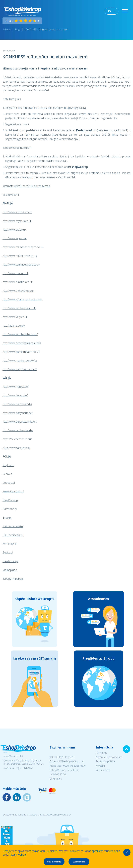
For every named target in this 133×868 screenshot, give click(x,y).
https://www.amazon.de (16, 448)
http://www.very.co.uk (15, 317)
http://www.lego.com (15, 238)
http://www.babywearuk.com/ (20, 369)
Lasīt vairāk (19, 855)
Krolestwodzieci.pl (13, 491)
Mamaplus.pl (10, 570)
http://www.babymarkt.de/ (18, 413)
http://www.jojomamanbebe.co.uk (22, 299)
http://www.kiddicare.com (17, 212)
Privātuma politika (106, 761)
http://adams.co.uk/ (14, 326)
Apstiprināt (79, 862)
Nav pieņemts (54, 862)
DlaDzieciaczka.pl (13, 535)
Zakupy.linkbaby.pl (13, 579)
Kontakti (100, 766)
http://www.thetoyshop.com (19, 291)
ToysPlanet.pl (10, 500)
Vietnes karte (103, 770)
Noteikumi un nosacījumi (109, 757)
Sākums (7, 29)
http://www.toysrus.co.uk (17, 221)
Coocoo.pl (9, 483)
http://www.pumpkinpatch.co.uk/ (21, 352)
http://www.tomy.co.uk (15, 273)
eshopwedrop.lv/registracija (69, 108)
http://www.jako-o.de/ (15, 395)
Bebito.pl (8, 552)
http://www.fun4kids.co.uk (17, 282)
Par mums (101, 753)
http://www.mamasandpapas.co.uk (23, 247)
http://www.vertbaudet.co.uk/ (19, 308)
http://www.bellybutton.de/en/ (20, 422)
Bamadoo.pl (10, 509)
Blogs (18, 29)
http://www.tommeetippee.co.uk (21, 264)
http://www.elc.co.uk (14, 230)
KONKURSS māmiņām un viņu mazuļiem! (46, 29)
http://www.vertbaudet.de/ (18, 430)
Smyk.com (8, 465)
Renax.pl (8, 474)
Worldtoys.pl (10, 544)
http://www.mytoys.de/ (16, 387)
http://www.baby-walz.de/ (17, 404)
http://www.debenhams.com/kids (22, 343)
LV (110, 11)
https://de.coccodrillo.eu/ (17, 439)
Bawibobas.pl (10, 561)
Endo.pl (7, 518)
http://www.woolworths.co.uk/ (20, 334)
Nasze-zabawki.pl (13, 526)
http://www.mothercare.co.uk (20, 256)
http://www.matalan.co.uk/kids (20, 360)
